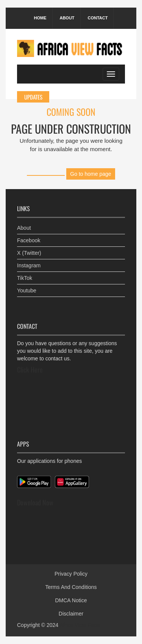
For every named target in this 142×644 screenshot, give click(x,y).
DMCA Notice (71, 600)
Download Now (35, 502)
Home (40, 18)
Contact (98, 18)
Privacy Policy (71, 574)
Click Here (30, 369)
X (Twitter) (29, 253)
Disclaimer (71, 614)
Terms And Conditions (71, 587)
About (67, 18)
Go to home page (91, 174)
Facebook (29, 240)
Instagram (29, 265)
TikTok (25, 278)
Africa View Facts (80, 625)
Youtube (27, 290)
